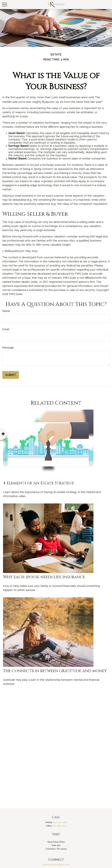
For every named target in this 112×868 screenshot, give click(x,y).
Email (6, 329)
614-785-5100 (59, 826)
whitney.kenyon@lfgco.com (56, 865)
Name (6, 311)
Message (8, 348)
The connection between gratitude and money (55, 671)
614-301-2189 (60, 822)
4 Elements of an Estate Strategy (39, 483)
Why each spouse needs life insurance (44, 577)
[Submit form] (11, 375)
